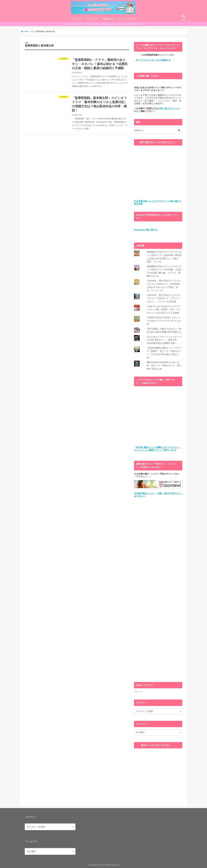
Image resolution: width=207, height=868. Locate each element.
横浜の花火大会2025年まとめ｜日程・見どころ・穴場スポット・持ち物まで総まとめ (164, 365)
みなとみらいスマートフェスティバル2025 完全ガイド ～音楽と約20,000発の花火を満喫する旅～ (164, 340)
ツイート (138, 691)
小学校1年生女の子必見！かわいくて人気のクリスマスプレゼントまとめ (164, 321)
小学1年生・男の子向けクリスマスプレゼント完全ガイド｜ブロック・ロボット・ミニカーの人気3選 (164, 298)
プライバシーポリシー (128, 19)
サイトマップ (92, 19)
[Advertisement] (158, 590)
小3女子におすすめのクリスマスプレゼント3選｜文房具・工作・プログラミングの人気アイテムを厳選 (164, 310)
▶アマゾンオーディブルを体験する (152, 60)
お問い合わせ (108, 19)
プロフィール (76, 19)
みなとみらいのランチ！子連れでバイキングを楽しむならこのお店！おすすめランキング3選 (104, 24)
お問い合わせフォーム (168, 108)
